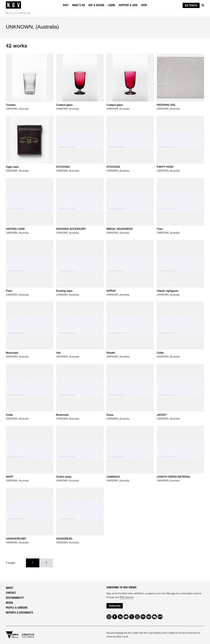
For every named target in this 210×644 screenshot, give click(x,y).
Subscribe (115, 606)
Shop (144, 5)
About (10, 588)
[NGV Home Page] (13, 5)
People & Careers (17, 608)
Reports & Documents (19, 613)
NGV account (127, 597)
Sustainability (15, 598)
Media (9, 603)
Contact (11, 593)
